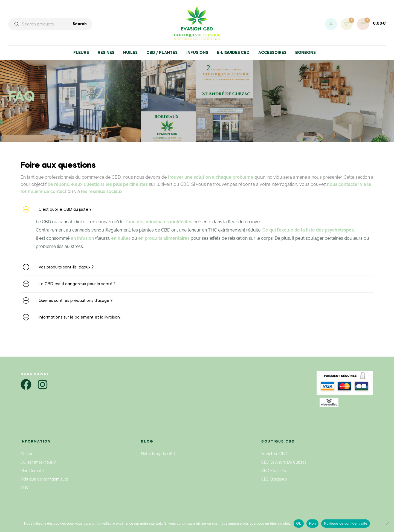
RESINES (106, 53)
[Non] (387, 524)
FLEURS (81, 53)
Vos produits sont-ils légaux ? (66, 267)
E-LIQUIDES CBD (233, 53)
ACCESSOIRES (272, 53)
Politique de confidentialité (346, 523)
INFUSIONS (197, 53)
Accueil (15, 110)
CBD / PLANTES (162, 53)
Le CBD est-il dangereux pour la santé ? (77, 284)
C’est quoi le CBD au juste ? (65, 210)
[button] (197, 210)
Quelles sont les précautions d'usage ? (76, 301)
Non (313, 523)
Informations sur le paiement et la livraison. (80, 317)
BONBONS (305, 53)
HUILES (130, 53)
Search (80, 24)
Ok (299, 523)
